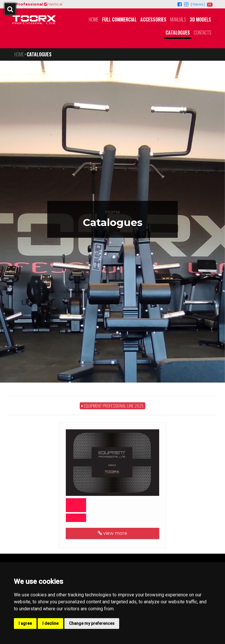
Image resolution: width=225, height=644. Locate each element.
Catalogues (178, 33)
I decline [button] (50, 623)
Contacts (202, 33)
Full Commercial (119, 19)
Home (94, 19)
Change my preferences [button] (92, 623)
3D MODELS (200, 19)
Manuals (178, 19)
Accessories (153, 19)
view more (110, 533)
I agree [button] (25, 623)
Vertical (53, 4)
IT (210, 5)
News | (199, 4)
